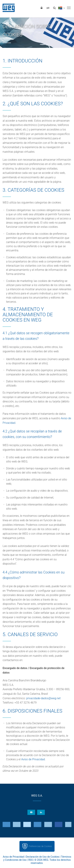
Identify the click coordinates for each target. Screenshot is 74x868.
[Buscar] (54, 8)
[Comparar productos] (48, 8)
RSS (30, 860)
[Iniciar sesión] (42, 8)
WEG (7, 8)
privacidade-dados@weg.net (43, 698)
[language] (62, 8)
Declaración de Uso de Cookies (43, 857)
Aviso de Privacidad (33, 759)
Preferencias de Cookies (40, 846)
